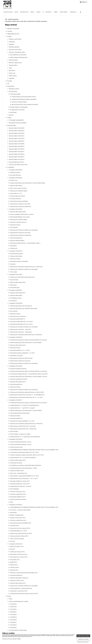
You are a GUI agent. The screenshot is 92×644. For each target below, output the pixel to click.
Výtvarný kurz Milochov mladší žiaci (21, 206)
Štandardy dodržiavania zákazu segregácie (24, 99)
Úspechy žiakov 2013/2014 (17, 159)
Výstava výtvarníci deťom (18, 196)
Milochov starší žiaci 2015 (18, 491)
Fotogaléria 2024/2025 (15, 178)
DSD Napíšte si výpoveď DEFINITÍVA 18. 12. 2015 (25, 476)
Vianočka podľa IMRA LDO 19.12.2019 (21, 321)
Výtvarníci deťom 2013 (17, 546)
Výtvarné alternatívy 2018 (18, 382)
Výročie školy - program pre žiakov (20, 434)
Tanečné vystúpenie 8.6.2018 (19, 379)
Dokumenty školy (15, 94)
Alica (12, 502)
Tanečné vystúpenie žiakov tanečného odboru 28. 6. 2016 (27, 455)
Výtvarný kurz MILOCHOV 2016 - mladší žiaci (23, 429)
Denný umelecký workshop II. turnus (21, 444)
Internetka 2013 (15, 560)
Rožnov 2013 (14, 565)
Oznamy (16, 12)
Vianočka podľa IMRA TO (18, 319)
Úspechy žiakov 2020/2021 (17, 141)
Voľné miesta (13, 76)
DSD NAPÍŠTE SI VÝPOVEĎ (18, 55)
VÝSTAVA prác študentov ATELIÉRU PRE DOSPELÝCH (26, 465)
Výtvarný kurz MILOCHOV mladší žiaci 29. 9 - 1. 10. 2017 (26, 397)
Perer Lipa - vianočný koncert (19, 473)
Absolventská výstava (17, 253)
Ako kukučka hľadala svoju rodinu (20, 217)
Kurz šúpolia (14, 311)
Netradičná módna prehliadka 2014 (21, 523)
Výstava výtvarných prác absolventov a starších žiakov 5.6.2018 (29, 376)
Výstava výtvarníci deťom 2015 (19, 536)
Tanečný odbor (13, 65)
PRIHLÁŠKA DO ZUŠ (24, 12)
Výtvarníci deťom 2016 (17, 471)
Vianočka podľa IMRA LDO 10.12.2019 (21, 324)
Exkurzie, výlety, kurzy (15, 63)
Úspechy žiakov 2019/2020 (17, 144)
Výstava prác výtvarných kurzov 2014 (21, 533)
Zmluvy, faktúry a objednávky (19, 107)
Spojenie (13, 264)
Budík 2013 (14, 562)
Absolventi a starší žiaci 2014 (19, 591)
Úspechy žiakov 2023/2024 (17, 133)
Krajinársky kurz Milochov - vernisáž (21, 486)
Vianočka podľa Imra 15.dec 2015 (20, 484)
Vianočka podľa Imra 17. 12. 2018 (20, 350)
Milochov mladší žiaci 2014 (18, 520)
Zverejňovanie (13, 91)
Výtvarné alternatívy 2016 (18, 460)
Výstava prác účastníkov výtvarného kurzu (22, 277)
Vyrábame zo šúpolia (16, 355)
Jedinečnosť (14, 248)
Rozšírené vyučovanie (15, 49)
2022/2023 (13, 607)
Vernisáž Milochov (16, 175)
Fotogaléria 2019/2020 (15, 303)
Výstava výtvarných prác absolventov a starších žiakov (26, 342)
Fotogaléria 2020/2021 (15, 290)
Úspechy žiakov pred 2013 (16, 162)
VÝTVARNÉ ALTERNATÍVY (16, 120)
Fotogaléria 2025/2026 (15, 170)
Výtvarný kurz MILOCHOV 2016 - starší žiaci (23, 426)
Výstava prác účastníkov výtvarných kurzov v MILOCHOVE (27, 392)
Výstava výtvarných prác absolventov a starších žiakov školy (28, 183)
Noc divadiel (14, 227)
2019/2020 (13, 614)
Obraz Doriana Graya (16, 447)
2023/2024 (13, 604)
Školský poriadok (14, 89)
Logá (10, 68)
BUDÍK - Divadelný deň (17, 515)
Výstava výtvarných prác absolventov (21, 306)
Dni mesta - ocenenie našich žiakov (20, 510)
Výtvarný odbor (13, 60)
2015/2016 (13, 625)
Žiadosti (11, 115)
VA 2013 (13, 549)
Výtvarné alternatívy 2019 (18, 345)
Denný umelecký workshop (18, 499)
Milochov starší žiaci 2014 (18, 518)
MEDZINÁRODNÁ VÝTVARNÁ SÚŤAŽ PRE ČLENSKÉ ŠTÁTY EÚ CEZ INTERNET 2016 (34, 450)
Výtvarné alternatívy (16, 185)
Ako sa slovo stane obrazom (18, 188)
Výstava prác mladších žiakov (19, 191)
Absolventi (12, 70)
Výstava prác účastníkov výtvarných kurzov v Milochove (26, 267)
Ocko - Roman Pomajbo (17, 539)
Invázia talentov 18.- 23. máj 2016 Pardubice (23, 457)
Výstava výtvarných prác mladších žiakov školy (24, 308)
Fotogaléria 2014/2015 (15, 505)
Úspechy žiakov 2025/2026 (17, 128)
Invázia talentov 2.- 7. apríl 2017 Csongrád (22, 408)
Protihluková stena (16, 298)
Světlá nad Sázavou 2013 (17, 552)
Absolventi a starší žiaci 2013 (19, 554)
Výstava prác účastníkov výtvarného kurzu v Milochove (26, 335)
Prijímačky (12, 42)
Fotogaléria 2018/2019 (15, 337)
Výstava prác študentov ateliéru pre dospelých (24, 230)
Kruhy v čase (14, 180)
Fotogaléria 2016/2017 (15, 400)
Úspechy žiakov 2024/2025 (17, 131)
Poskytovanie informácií (17, 110)
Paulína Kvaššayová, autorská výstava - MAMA (24, 468)
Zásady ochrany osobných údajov (12, 639)
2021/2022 (13, 609)
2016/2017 (13, 622)
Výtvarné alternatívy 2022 (18, 282)
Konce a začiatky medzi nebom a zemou (22, 214)
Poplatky (11, 44)
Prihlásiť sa (84, 2)
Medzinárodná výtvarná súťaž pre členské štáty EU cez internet (29, 340)
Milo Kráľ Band (15, 489)
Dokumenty (49, 12)
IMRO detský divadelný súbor (19, 57)
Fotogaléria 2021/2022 (15, 274)
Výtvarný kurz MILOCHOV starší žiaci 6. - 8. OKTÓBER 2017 (27, 395)
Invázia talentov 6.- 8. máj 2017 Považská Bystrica (25, 405)
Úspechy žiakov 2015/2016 (17, 154)
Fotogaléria (73, 12)
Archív (9, 596)
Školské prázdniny (14, 47)
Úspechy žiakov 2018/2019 (17, 146)
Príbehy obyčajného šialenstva (19, 578)
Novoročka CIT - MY (16, 193)
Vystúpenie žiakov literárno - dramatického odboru (25, 243)
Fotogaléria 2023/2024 (15, 209)
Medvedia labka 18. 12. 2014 (19, 531)
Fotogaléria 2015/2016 (15, 439)
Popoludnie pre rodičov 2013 (19, 557)
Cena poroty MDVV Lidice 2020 (18, 165)
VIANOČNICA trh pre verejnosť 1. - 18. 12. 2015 (24, 478)
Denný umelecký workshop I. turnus (21, 442)
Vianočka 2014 (14, 525)
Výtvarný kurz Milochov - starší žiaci (21, 329)
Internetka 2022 (15, 287)
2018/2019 (13, 617)
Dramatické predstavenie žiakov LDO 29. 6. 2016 (24, 452)
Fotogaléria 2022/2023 (15, 251)
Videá (10, 599)
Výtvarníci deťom (15, 172)
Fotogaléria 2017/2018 (15, 366)
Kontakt (39, 12)
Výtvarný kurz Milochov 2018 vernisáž (21, 358)
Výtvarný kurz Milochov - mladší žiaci (21, 332)
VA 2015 (13, 541)
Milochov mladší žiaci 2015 (18, 494)
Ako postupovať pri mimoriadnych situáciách (25, 104)
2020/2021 (13, 612)
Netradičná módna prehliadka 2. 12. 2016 (22, 421)
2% (43, 12)
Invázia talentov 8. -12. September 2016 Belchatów (25, 437)
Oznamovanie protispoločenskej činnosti (24, 97)
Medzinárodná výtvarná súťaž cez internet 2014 (24, 593)
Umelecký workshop (16, 463)
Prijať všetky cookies (83, 636)
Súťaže (56, 12)
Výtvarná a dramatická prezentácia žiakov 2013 (24, 573)
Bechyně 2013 (14, 570)
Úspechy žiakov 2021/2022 (17, 138)
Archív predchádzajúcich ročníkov (19, 601)
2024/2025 (13, 627)
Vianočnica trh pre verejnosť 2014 (20, 528)
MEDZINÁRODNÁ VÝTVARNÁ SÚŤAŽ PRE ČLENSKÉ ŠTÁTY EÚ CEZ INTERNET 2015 (34, 507)
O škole (32, 12)
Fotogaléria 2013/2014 (15, 544)
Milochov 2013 (15, 567)
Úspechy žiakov (64, 12)
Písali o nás (12, 73)
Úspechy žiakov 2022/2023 (17, 136)
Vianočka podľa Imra (16, 238)
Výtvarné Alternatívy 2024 (18, 212)
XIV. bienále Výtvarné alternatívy (20, 413)
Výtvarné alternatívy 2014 (18, 583)
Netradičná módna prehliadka (18, 123)
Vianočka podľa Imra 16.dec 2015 (20, 481)
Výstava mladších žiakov (17, 240)
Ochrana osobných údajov (19, 102)
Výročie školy (14, 280)
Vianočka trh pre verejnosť (18, 316)
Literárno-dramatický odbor (17, 52)
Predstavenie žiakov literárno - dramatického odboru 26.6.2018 (29, 374)
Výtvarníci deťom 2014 (17, 580)
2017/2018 (13, 620)
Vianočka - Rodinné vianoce (18, 222)
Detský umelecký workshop (18, 369)
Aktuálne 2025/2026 (8, 12)
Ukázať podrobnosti (83, 642)
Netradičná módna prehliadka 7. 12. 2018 (22, 353)
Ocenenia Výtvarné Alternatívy (18, 630)
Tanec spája (14, 272)
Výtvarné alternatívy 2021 (18, 293)
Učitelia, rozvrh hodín (15, 39)
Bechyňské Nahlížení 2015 (18, 497)
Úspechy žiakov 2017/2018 (17, 149)
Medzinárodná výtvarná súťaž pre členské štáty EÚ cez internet (29, 403)
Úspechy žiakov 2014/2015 (17, 157)
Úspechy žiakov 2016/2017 (17, 151)
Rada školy (13, 112)
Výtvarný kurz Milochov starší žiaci (20, 204)
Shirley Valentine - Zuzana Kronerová (21, 588)
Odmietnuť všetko (83, 639)
